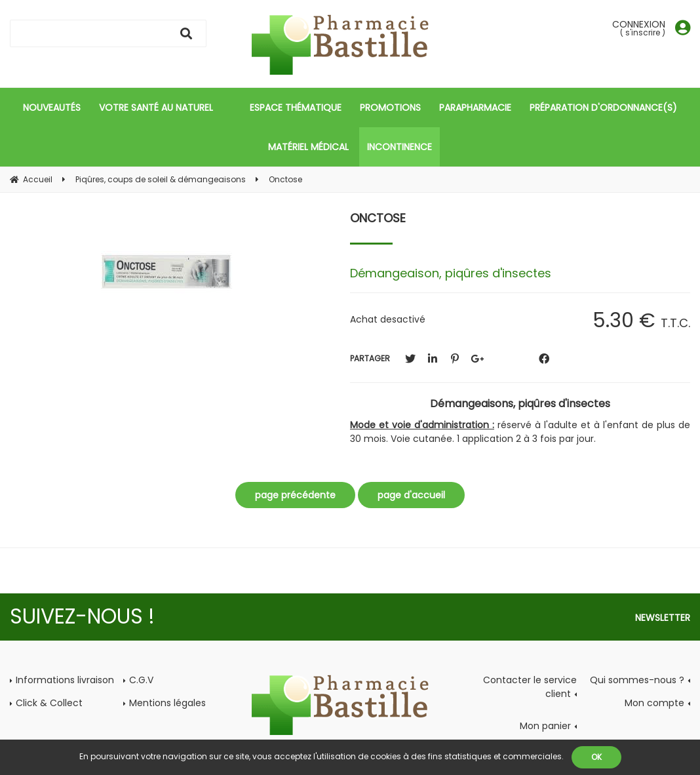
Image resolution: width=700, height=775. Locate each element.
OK (596, 757)
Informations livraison (65, 680)
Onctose (378, 218)
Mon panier (545, 726)
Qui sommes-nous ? (637, 680)
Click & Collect (49, 703)
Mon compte (654, 703)
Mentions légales (167, 703)
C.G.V (141, 680)
